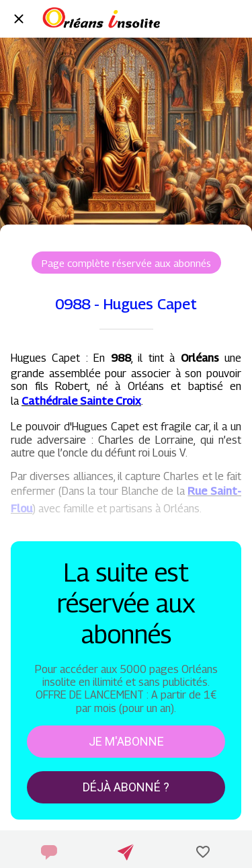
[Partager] (126, 852)
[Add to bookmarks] (203, 852)
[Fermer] (19, 19)
